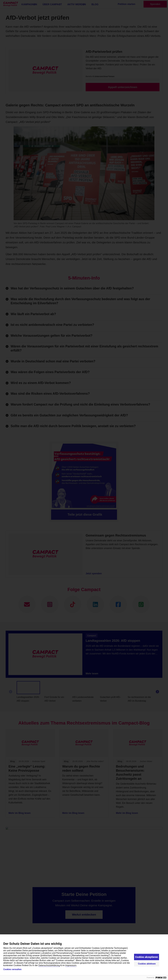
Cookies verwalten (12, 969)
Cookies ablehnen (147, 964)
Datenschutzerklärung (49, 965)
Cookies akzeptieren (147, 957)
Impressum (71, 965)
